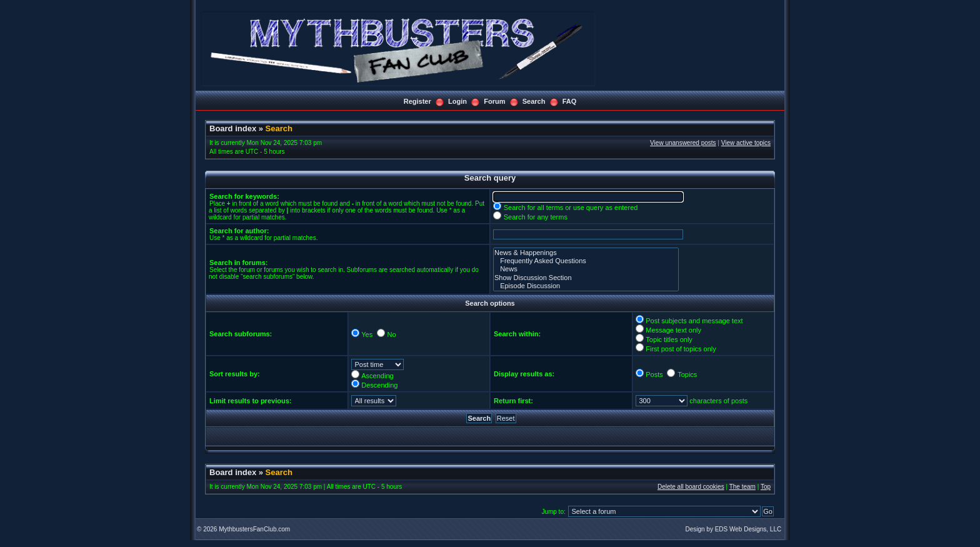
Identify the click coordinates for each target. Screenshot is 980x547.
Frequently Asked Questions (586, 261)
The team (742, 487)
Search (534, 101)
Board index (233, 128)
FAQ (570, 101)
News (586, 269)
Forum (494, 101)
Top (766, 487)
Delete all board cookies (691, 487)
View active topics (746, 143)
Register (417, 101)
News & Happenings (586, 253)
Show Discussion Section (586, 278)
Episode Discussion (586, 286)
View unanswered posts (683, 143)
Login (457, 101)
